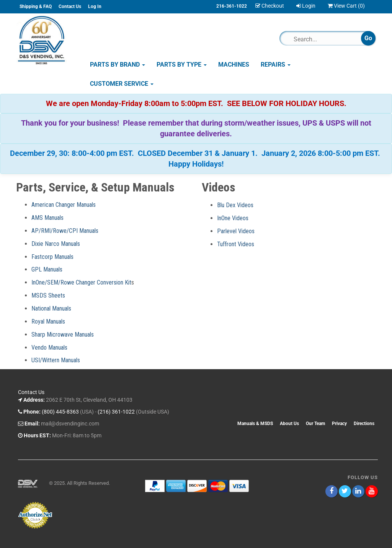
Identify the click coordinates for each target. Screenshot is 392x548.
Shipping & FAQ (36, 7)
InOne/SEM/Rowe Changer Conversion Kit (81, 282)
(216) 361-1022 (116, 412)
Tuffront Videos (236, 244)
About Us (289, 424)
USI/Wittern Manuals (56, 360)
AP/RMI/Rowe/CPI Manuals (65, 231)
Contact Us (70, 7)
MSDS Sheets (48, 295)
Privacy (339, 424)
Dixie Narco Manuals (56, 244)
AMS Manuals (47, 218)
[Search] (324, 39)
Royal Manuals (48, 321)
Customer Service (122, 84)
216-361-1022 (232, 6)
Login (306, 6)
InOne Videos (233, 218)
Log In (95, 7)
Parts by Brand (118, 65)
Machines (234, 65)
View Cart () (346, 6)
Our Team (315, 424)
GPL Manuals (47, 269)
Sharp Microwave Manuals (63, 335)
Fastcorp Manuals (52, 257)
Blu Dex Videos (235, 205)
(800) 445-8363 (60, 412)
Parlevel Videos (236, 231)
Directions (364, 424)
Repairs (276, 65)
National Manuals (51, 308)
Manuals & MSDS (255, 424)
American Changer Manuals (64, 205)
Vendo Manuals (49, 348)
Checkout (270, 6)
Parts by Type (182, 65)
